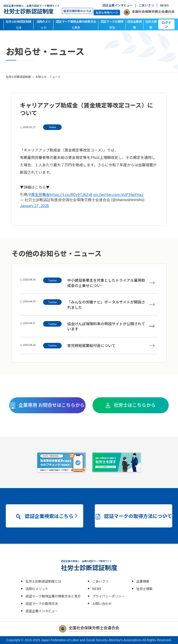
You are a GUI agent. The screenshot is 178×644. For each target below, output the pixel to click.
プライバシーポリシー (108, 596)
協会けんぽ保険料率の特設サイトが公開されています (111, 326)
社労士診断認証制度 (32, 9)
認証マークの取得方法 (112, 25)
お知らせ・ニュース (48, 77)
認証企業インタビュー (118, 5)
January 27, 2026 (34, 205)
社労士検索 (151, 25)
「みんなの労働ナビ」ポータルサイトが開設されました (111, 305)
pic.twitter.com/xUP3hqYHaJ (118, 194)
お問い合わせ (102, 603)
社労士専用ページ (107, 12)
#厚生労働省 (39, 194)
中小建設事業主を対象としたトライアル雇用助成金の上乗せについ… (111, 283)
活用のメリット (44, 25)
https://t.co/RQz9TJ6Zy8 (71, 194)
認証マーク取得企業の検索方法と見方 (76, 25)
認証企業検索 (134, 25)
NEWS (164, 5)
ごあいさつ (146, 5)
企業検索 (143, 581)
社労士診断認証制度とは (18, 25)
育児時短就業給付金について (111, 346)
